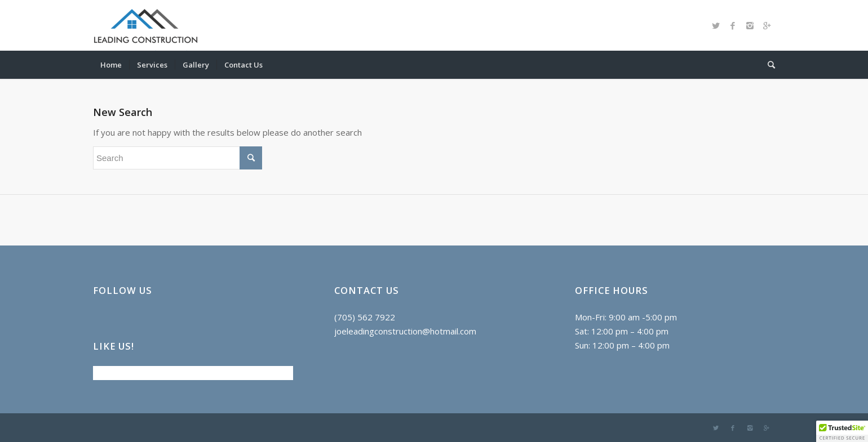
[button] (842, 431)
